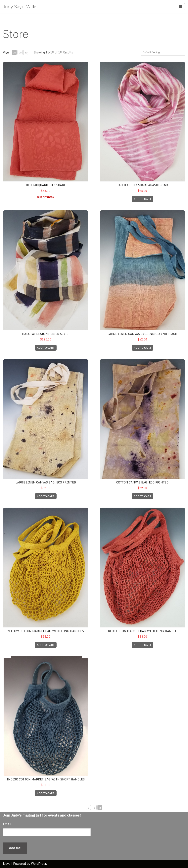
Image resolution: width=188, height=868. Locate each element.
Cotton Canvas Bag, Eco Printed (142, 482)
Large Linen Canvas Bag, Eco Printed (46, 482)
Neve (7, 864)
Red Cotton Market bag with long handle (142, 631)
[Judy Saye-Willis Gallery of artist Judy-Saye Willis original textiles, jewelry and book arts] (20, 7)
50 (26, 53)
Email (7, 824)
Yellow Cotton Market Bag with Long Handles (46, 631)
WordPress (39, 864)
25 (20, 53)
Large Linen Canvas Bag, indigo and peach (142, 334)
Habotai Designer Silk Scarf (46, 334)
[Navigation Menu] (180, 7)
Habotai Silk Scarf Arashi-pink (142, 185)
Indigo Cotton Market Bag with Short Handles (46, 779)
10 (14, 53)
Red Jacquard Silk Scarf (46, 185)
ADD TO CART (142, 199)
